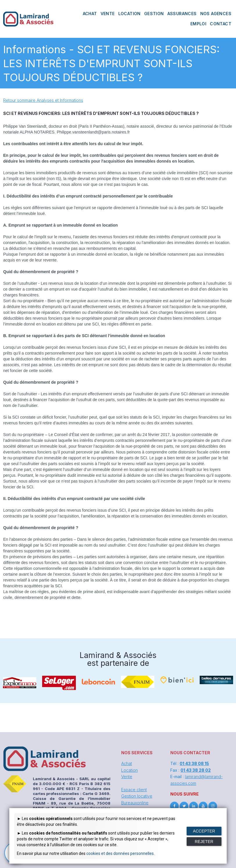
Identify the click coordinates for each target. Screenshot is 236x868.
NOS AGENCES (216, 14)
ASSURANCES (182, 14)
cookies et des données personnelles (120, 853)
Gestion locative (137, 796)
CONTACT (221, 24)
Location (129, 770)
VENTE (108, 14)
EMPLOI (198, 24)
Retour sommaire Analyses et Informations (43, 100)
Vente (127, 777)
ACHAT (90, 14)
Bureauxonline (135, 803)
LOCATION (129, 14)
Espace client (134, 790)
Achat (127, 763)
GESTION (154, 14)
